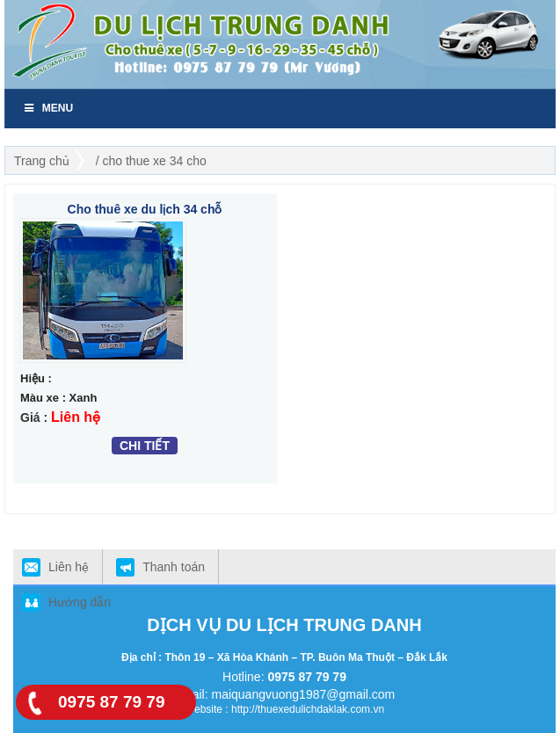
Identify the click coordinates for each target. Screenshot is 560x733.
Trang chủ (42, 161)
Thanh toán (174, 567)
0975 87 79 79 (307, 677)
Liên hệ (69, 567)
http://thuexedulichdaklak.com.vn (308, 709)
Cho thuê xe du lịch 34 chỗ (145, 209)
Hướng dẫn (80, 602)
